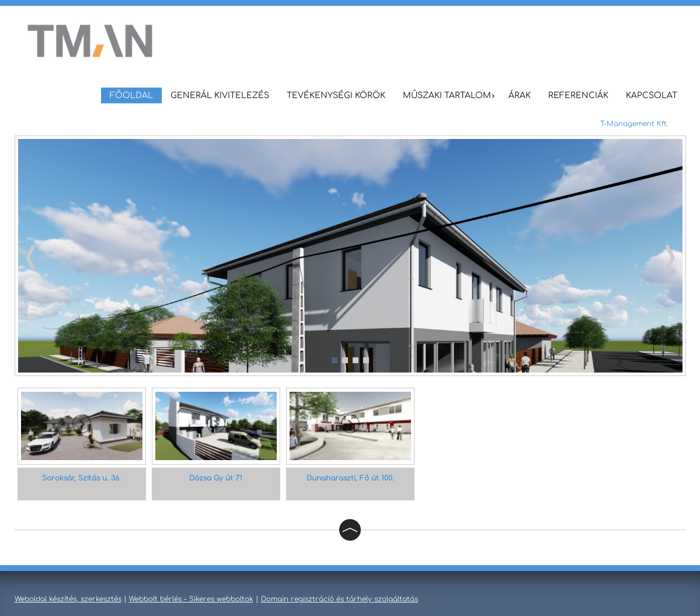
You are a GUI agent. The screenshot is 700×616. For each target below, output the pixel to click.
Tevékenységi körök (336, 95)
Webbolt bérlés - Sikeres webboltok (191, 599)
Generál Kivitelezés (220, 95)
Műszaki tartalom (447, 95)
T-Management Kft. (634, 124)
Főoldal (131, 95)
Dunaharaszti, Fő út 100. (350, 478)
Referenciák (578, 95)
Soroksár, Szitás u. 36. (81, 478)
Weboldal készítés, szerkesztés (68, 599)
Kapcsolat (652, 95)
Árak (520, 95)
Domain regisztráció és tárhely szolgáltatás (339, 599)
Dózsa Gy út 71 (216, 478)
